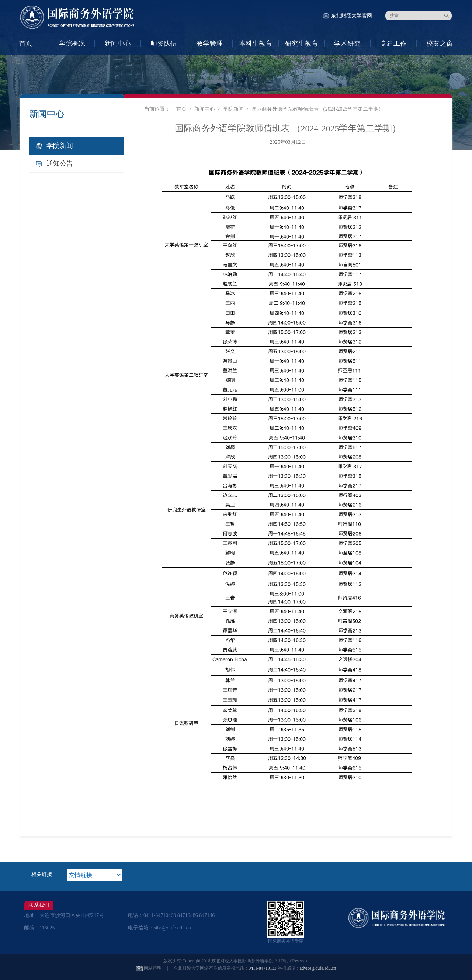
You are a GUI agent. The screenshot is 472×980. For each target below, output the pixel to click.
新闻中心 (118, 44)
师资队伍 (164, 44)
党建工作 (393, 44)
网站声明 (153, 968)
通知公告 (60, 163)
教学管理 (209, 44)
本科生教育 (256, 44)
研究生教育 (302, 44)
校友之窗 (440, 44)
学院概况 (72, 44)
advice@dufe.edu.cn (318, 968)
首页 (26, 44)
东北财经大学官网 (351, 16)
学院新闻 (60, 146)
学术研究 (347, 44)
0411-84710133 (263, 968)
